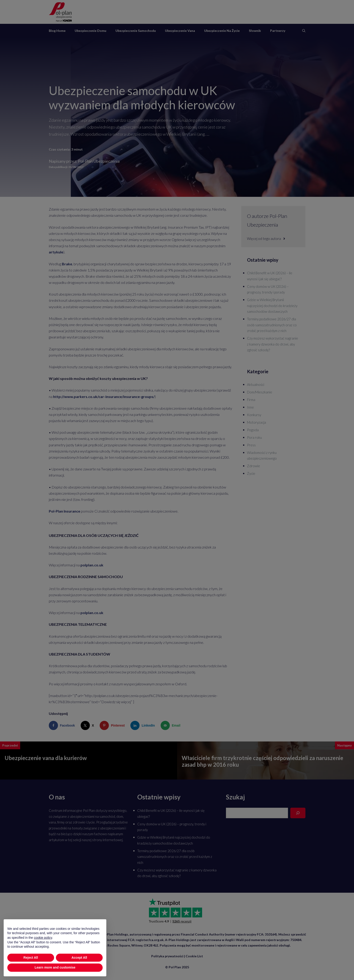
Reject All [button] (31, 965)
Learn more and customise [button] (55, 975)
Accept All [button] (79, 965)
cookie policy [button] (43, 945)
